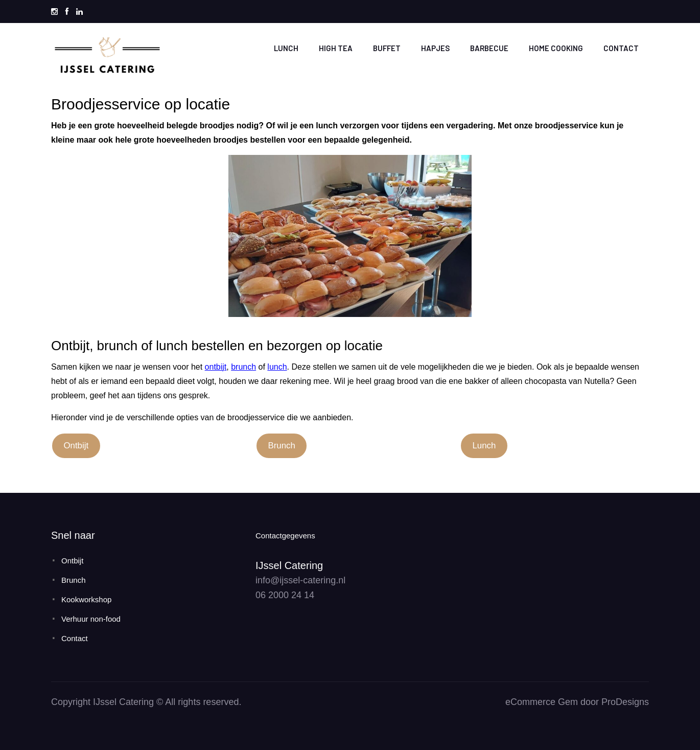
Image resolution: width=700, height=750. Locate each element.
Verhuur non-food (91, 619)
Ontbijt (76, 446)
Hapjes (435, 48)
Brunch (281, 446)
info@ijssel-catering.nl (300, 580)
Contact (621, 48)
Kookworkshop (86, 599)
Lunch (286, 48)
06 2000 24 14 (285, 595)
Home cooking (556, 48)
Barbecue (489, 48)
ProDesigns (625, 702)
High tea (336, 48)
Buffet (387, 48)
